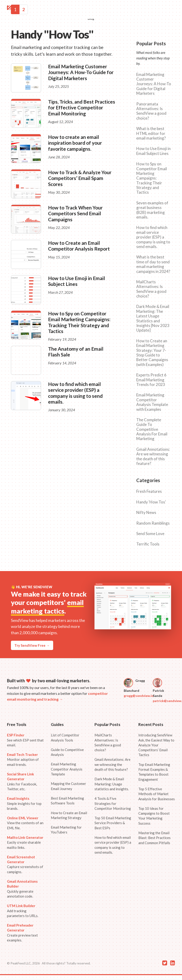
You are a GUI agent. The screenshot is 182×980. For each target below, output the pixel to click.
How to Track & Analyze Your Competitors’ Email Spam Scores (80, 178)
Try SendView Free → (32, 645)
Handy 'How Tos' (151, 502)
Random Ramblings (153, 523)
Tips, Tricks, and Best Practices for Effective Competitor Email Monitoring (82, 107)
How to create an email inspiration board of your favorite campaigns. (75, 143)
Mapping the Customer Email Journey (68, 786)
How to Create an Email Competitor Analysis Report (79, 246)
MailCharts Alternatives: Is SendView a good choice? (151, 289)
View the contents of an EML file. (25, 823)
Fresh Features (149, 491)
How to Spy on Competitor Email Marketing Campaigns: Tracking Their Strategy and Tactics (79, 322)
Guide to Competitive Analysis (67, 752)
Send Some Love (150, 534)
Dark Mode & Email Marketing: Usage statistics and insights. (112, 784)
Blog (91, 18)
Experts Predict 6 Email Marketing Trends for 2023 (151, 380)
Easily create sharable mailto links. (25, 842)
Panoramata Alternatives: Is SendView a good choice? (151, 111)
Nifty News (146, 513)
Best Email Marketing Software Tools (67, 801)
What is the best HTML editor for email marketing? (151, 133)
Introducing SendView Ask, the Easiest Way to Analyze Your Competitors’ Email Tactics (156, 745)
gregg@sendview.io (139, 696)
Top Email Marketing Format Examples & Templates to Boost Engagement (154, 772)
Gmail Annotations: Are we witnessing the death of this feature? (153, 456)
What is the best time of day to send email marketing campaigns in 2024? (153, 264)
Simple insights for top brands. (24, 803)
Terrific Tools (148, 544)
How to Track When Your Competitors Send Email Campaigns (75, 213)
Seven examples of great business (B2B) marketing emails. (152, 210)
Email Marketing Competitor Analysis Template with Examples (152, 402)
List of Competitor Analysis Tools (65, 737)
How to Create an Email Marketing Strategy (69, 815)
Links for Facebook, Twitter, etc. (22, 781)
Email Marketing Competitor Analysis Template (67, 769)
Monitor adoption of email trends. (23, 759)
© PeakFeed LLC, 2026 (23, 963)
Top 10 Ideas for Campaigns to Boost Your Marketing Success (154, 816)
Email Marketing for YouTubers (66, 830)
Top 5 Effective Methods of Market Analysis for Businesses (157, 794)
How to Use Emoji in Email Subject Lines (76, 281)
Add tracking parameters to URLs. (23, 911)
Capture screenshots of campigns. (25, 864)
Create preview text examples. (22, 933)
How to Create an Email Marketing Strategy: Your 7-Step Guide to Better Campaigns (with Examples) (152, 353)
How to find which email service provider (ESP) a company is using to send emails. (75, 393)
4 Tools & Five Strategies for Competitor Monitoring (113, 803)
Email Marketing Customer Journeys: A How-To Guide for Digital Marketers (81, 72)
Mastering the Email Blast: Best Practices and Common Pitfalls (154, 838)
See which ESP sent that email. (25, 740)
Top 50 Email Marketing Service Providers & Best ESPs (113, 823)
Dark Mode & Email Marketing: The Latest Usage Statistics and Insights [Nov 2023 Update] (153, 318)
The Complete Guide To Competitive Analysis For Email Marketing (152, 429)
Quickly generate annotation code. (22, 889)
